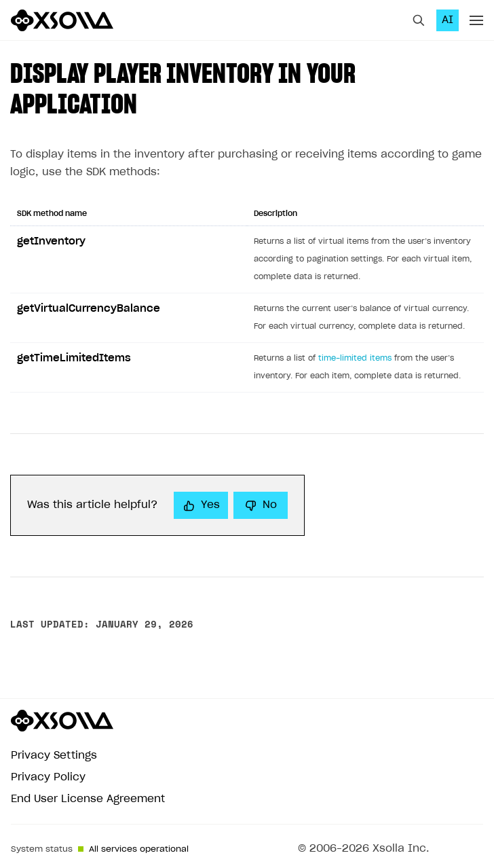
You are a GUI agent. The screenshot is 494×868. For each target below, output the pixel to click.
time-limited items (355, 358)
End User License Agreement (88, 799)
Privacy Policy (48, 777)
